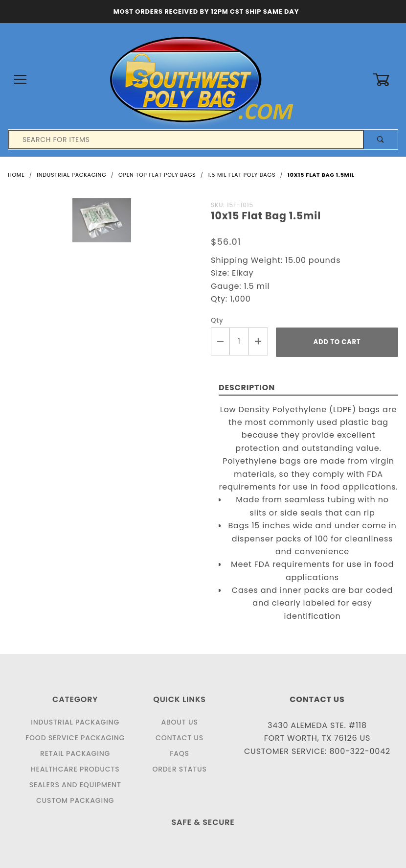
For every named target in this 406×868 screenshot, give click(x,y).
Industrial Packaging (75, 722)
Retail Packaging (75, 753)
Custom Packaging (75, 800)
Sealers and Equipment (75, 785)
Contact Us (180, 738)
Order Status (179, 769)
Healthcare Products (75, 769)
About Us (179, 722)
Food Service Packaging (75, 738)
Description (247, 387)
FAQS (180, 753)
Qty (217, 320)
